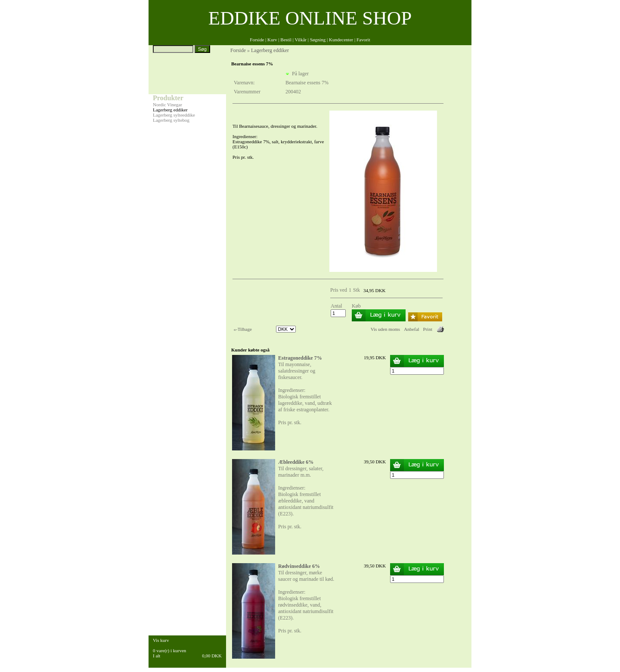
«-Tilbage (243, 329)
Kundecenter (341, 40)
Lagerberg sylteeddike (174, 115)
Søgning (318, 40)
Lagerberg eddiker (170, 110)
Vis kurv (161, 640)
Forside (257, 40)
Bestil (286, 40)
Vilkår (300, 40)
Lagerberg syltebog (171, 120)
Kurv (272, 40)
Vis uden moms (385, 329)
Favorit (363, 40)
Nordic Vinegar (167, 105)
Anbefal (411, 329)
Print (428, 329)
